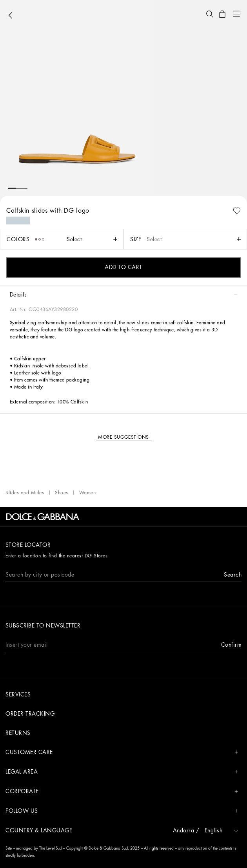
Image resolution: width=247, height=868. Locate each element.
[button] (210, 14)
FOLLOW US (122, 811)
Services (18, 694)
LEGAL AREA (122, 772)
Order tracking (30, 714)
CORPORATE (122, 791)
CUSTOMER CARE (122, 752)
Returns (18, 733)
